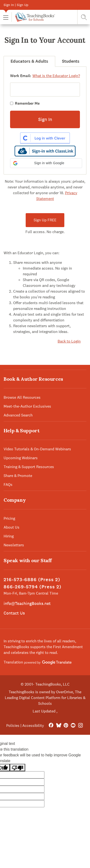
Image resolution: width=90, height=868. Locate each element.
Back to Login (69, 341)
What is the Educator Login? (56, 76)
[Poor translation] (18, 768)
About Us (12, 527)
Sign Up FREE (45, 220)
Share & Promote (18, 476)
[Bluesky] (58, 726)
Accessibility (33, 726)
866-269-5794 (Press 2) (33, 587)
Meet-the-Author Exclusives (27, 406)
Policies (13, 726)
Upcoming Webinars (21, 458)
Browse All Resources (22, 397)
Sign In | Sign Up (16, 5)
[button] (6, 17)
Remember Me (27, 103)
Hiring (9, 536)
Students (71, 61)
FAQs (8, 485)
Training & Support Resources (29, 467)
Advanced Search (18, 415)
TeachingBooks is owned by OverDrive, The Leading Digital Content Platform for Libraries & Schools (45, 698)
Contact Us (14, 613)
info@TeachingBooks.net (27, 603)
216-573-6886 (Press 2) (32, 580)
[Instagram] (81, 726)
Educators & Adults (29, 61)
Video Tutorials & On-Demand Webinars (37, 449)
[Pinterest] (66, 726)
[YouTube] (73, 726)
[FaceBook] (51, 726)
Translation (38, 662)
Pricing (9, 518)
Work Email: (21, 76)
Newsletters (14, 545)
